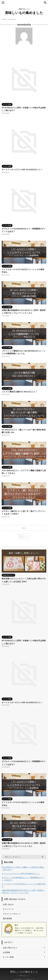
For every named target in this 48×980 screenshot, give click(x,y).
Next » (24, 528)
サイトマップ (8, 909)
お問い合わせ (8, 904)
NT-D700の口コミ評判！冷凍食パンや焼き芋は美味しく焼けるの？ (23, 868)
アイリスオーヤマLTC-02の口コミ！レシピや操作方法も (24, 885)
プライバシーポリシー (12, 914)
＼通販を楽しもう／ (24, 973)
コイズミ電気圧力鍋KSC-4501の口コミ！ (20, 392)
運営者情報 (7, 919)
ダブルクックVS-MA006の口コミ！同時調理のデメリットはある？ (23, 879)
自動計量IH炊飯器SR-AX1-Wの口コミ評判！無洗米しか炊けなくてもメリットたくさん (23, 891)
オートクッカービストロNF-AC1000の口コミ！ (22, 170)
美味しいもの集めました (24, 13)
